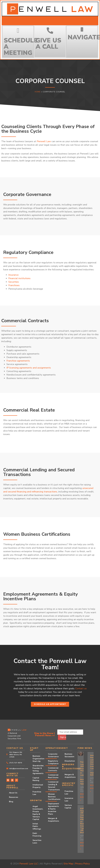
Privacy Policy (82, 864)
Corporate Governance (53, 755)
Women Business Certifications (53, 797)
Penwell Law (44, 141)
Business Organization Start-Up (36, 759)
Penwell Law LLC (29, 864)
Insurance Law (68, 800)
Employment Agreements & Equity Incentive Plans (53, 809)
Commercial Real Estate (53, 776)
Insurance (13, 275)
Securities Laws (36, 842)
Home (38, 92)
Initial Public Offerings (36, 826)
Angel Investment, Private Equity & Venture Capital (36, 813)
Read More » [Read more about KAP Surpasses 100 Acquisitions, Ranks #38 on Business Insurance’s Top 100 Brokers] (83, 846)
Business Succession (68, 755)
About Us (13, 793)
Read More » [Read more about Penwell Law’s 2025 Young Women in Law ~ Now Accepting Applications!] (83, 797)
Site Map (68, 864)
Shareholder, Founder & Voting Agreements (36, 770)
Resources (14, 797)
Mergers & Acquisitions (53, 820)
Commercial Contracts (53, 769)
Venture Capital (68, 806)
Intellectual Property (36, 786)
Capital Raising (36, 779)
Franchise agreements (18, 361)
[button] (82, 29)
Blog (11, 802)
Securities (14, 282)
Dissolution (68, 761)
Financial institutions (19, 278)
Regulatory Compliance (53, 762)
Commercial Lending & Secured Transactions (53, 786)
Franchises (14, 285)
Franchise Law (36, 793)
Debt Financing (36, 835)
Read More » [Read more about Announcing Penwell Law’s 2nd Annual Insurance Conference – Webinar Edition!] (93, 788)
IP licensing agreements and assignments (29, 368)
